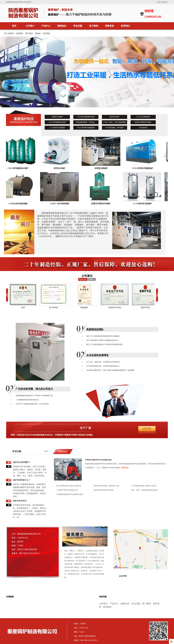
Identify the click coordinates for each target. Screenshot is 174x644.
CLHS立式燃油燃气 (143, 117)
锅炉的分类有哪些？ (22, 462)
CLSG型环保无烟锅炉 (57, 128)
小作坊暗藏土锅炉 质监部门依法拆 (144, 486)
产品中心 (46, 26)
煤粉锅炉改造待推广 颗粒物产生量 (106, 486)
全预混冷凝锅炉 (57, 117)
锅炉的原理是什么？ (22, 480)
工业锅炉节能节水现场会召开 (67, 490)
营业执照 (84, 296)
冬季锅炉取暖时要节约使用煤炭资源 (70, 494)
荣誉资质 (110, 26)
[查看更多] (125, 468)
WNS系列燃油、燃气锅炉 (115, 128)
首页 (159, 2)
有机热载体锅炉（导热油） (86, 122)
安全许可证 (145, 296)
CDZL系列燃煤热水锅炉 (57, 122)
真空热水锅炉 (115, 117)
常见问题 (78, 26)
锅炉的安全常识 (20, 501)
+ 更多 (46, 451)
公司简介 (30, 26)
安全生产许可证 (115, 296)
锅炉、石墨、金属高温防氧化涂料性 (144, 490)
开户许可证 (54, 296)
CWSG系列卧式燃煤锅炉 (86, 128)
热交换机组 (143, 128)
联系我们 (165, 2)
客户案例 (94, 26)
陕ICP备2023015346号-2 (29, 553)
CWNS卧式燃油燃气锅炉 (86, 117)
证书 (23, 296)
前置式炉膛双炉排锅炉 (143, 122)
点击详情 (123, 576)
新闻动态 (62, 26)
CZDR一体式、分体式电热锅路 (115, 122)
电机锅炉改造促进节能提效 (104, 490)
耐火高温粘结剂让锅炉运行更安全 (69, 486)
